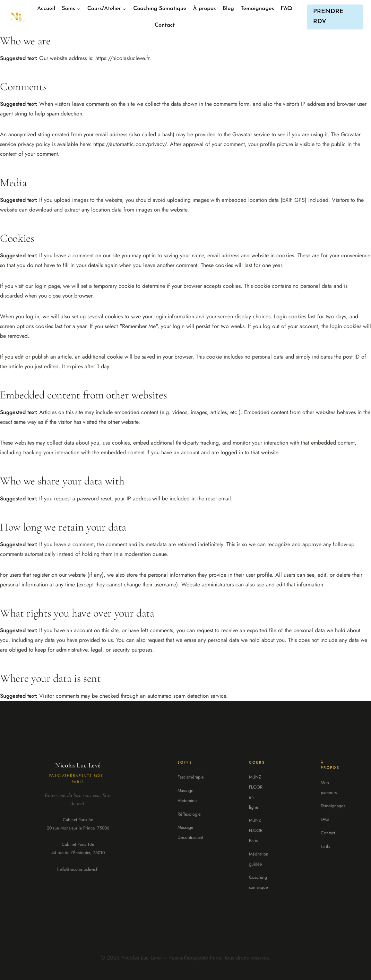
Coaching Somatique (160, 9)
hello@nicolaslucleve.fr (78, 869)
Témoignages (257, 9)
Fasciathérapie (191, 777)
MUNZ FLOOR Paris (256, 830)
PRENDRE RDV (328, 17)
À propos (205, 9)
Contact (165, 25)
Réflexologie (189, 814)
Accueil (46, 9)
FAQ (287, 9)
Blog (228, 9)
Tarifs (325, 846)
